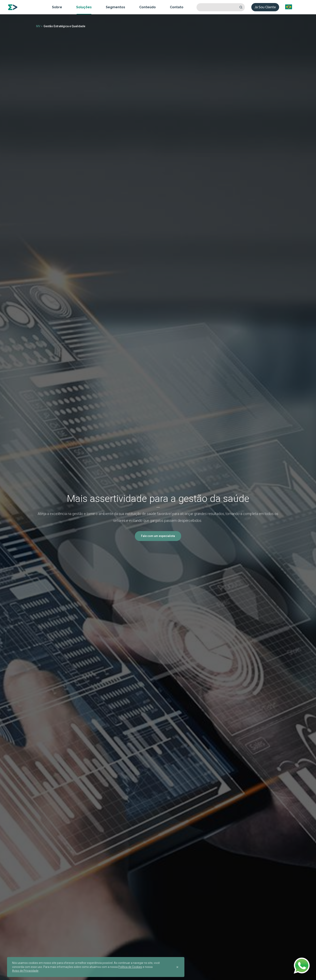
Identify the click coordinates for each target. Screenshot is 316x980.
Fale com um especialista (158, 536)
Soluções (84, 7)
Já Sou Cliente (265, 7)
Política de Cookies (130, 967)
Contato (177, 7)
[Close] (177, 967)
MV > (39, 26)
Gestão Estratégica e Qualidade (64, 26)
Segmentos (115, 7)
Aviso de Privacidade (25, 971)
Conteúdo (148, 7)
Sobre (57, 7)
